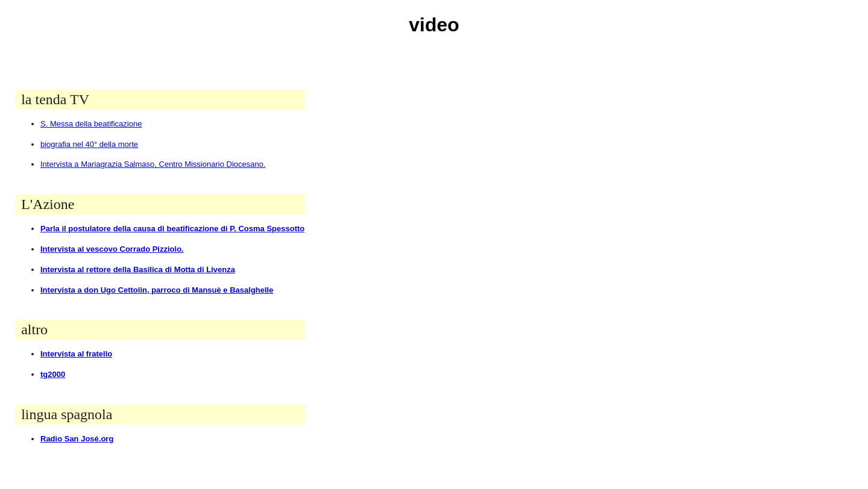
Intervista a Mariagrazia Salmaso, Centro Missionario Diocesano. (153, 164)
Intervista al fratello (76, 354)
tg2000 (53, 374)
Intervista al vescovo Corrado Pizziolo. (112, 249)
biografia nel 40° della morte (89, 144)
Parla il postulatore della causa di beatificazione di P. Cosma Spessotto (172, 229)
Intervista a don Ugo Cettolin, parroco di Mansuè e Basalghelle (157, 290)
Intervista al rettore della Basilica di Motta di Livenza (138, 269)
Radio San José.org (77, 439)
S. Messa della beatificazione (91, 124)
